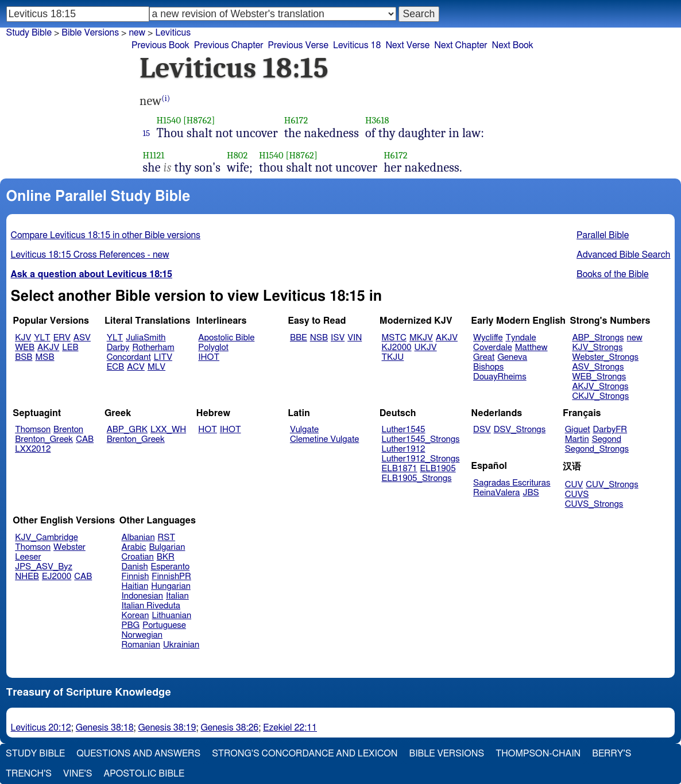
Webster (69, 547)
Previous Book (160, 45)
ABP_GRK (127, 430)
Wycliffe (488, 338)
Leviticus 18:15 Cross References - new (90, 255)
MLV (156, 367)
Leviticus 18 (357, 45)
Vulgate (304, 430)
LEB (70, 348)
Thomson (33, 430)
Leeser (28, 557)
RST (167, 537)
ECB (115, 367)
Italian (177, 596)
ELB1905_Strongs (417, 478)
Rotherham (153, 348)
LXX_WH (168, 430)
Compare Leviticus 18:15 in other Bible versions (106, 235)
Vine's (78, 774)
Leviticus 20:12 (41, 728)
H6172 (296, 120)
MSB (45, 357)
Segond (607, 439)
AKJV (48, 348)
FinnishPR (171, 577)
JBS (531, 493)
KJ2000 (397, 348)
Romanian (141, 645)
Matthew (531, 348)
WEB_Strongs (599, 377)
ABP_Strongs (598, 338)
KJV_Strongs (597, 348)
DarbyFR (610, 430)
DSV (482, 430)
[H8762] (199, 120)
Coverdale (493, 348)
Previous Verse (298, 45)
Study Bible (29, 33)
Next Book (512, 45)
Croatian (138, 557)
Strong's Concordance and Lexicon (305, 754)
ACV (136, 367)
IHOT (209, 357)
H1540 (169, 120)
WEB (25, 348)
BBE (299, 338)
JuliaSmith (146, 338)
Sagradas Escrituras (512, 483)
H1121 (154, 155)
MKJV (421, 338)
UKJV (426, 348)
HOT (207, 430)
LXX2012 (33, 449)
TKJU (393, 357)
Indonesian (143, 596)
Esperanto (171, 567)
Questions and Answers (138, 754)
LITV (163, 357)
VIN (355, 338)
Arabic (134, 547)
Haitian (135, 586)
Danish (135, 567)
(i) (166, 98)
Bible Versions (90, 33)
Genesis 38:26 (229, 728)
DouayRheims (500, 377)
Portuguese (164, 625)
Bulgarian (167, 547)
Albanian (138, 537)
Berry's (612, 754)
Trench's (29, 774)
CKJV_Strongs (600, 396)
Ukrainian (181, 645)
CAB (85, 439)
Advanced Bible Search (623, 255)
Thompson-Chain (538, 754)
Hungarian (171, 586)
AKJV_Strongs (600, 387)
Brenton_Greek (44, 439)
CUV (574, 485)
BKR (166, 557)
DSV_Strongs (520, 430)
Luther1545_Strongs (421, 439)
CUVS (577, 494)
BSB (24, 357)
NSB (319, 338)
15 (147, 133)
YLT (42, 338)
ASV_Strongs (598, 367)
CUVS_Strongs (594, 504)
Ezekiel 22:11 (290, 728)
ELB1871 (400, 469)
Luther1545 (404, 430)
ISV (338, 338)
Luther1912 (404, 449)
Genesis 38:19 (167, 728)
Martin (577, 439)
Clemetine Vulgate (324, 439)
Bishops (488, 367)
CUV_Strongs (612, 485)
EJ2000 (57, 577)
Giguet (578, 430)
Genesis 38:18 (105, 728)
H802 (237, 155)
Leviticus (173, 33)
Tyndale (521, 338)
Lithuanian (171, 616)
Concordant (129, 357)
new (137, 33)
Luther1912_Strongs (421, 459)
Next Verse (407, 45)
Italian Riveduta (151, 606)
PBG (131, 625)
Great (484, 357)
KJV (23, 338)
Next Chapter (461, 45)
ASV (82, 338)
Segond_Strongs (597, 449)
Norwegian (142, 635)
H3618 (377, 120)
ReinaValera (496, 493)
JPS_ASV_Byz (44, 567)
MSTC (394, 338)
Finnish (136, 577)
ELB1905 (438, 469)
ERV (62, 338)
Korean (136, 616)
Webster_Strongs (605, 357)
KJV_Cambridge (47, 537)
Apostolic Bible (144, 774)
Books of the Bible (613, 274)
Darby (118, 348)
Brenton (68, 430)
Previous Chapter (229, 45)
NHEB (27, 577)
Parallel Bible (603, 235)
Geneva (512, 357)
